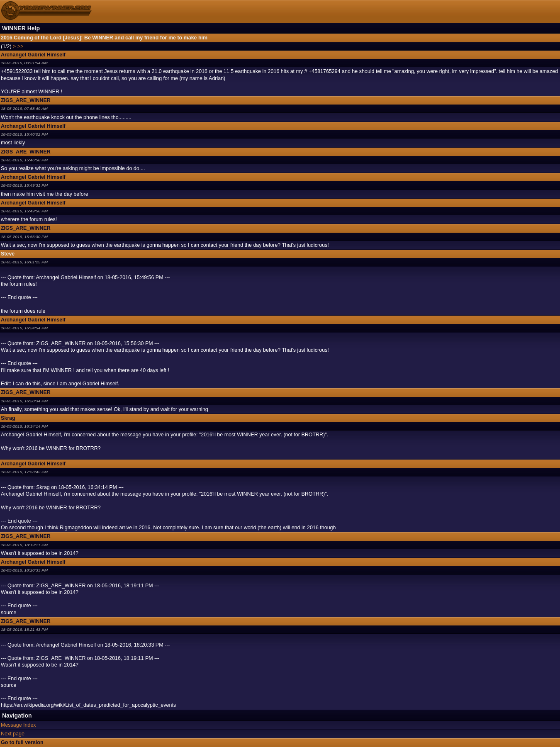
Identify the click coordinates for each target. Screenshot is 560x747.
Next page (13, 734)
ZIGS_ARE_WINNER (26, 100)
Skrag (8, 418)
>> (21, 46)
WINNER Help (21, 28)
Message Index (18, 725)
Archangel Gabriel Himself (33, 55)
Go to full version (22, 742)
